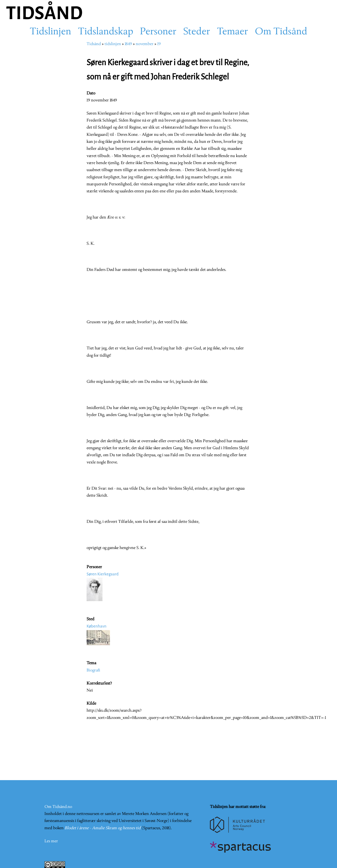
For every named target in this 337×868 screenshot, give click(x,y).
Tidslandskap (106, 32)
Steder (197, 32)
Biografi (93, 670)
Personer (158, 32)
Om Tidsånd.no (58, 807)
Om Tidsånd (281, 32)
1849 (128, 44)
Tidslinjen (50, 32)
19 (159, 44)
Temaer (233, 32)
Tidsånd (94, 44)
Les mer (51, 841)
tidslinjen (113, 44)
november (145, 44)
